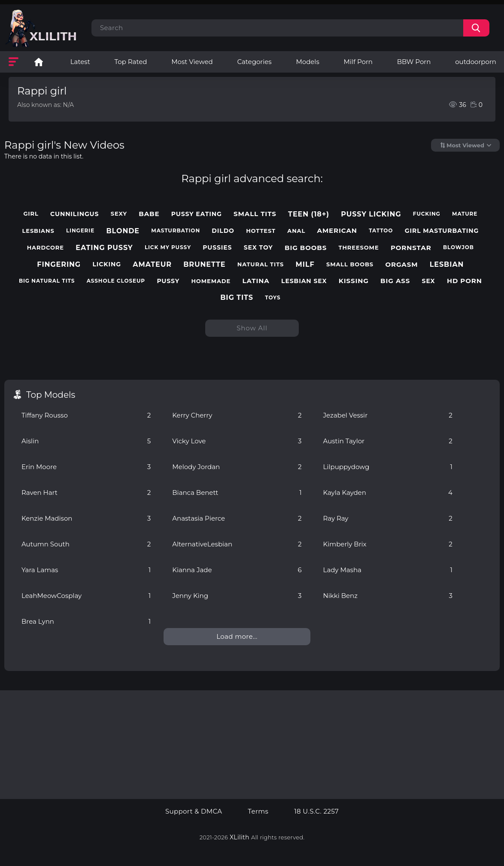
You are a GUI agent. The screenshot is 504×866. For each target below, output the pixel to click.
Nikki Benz (388, 596)
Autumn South (86, 544)
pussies (217, 248)
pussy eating (197, 214)
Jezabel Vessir (388, 415)
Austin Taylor (388, 441)
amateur (152, 264)
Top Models (51, 395)
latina (256, 281)
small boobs (350, 264)
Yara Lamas (86, 570)
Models (307, 62)
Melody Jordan (237, 467)
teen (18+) (309, 214)
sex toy (258, 248)
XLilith (240, 837)
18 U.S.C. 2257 (316, 811)
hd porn (465, 281)
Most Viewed (192, 62)
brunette (204, 264)
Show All (252, 328)
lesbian (447, 264)
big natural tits (47, 281)
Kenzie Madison (86, 518)
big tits (237, 297)
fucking (427, 214)
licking (107, 264)
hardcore (46, 248)
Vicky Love (237, 441)
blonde (123, 231)
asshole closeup (116, 281)
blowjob (458, 247)
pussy (168, 281)
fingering (59, 264)
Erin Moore (86, 467)
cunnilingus (74, 214)
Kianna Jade (237, 570)
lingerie (80, 231)
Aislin (86, 441)
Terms (258, 811)
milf (305, 264)
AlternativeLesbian (237, 544)
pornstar (411, 248)
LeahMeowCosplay (86, 596)
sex (429, 281)
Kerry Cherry (237, 415)
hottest (261, 231)
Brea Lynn (86, 621)
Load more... (237, 636)
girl (31, 214)
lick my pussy (168, 247)
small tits (255, 214)
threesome (359, 248)
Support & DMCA (194, 811)
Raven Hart (86, 492)
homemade (211, 281)
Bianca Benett (237, 492)
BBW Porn (414, 62)
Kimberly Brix (388, 544)
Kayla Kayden (388, 492)
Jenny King (237, 596)
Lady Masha (388, 570)
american (337, 231)
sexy (119, 214)
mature (465, 214)
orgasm (401, 265)
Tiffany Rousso (86, 415)
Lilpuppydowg (388, 467)
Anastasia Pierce (237, 518)
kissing (354, 281)
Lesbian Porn (39, 62)
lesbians (38, 231)
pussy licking (371, 214)
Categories (254, 62)
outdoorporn (476, 62)
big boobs (306, 248)
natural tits (261, 264)
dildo (223, 231)
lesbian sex (304, 281)
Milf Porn (358, 62)
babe (149, 214)
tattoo (381, 231)
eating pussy (104, 248)
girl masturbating (442, 231)
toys (273, 298)
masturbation (176, 231)
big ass (395, 281)
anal (296, 231)
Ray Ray (388, 518)
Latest (80, 62)
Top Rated (131, 62)
